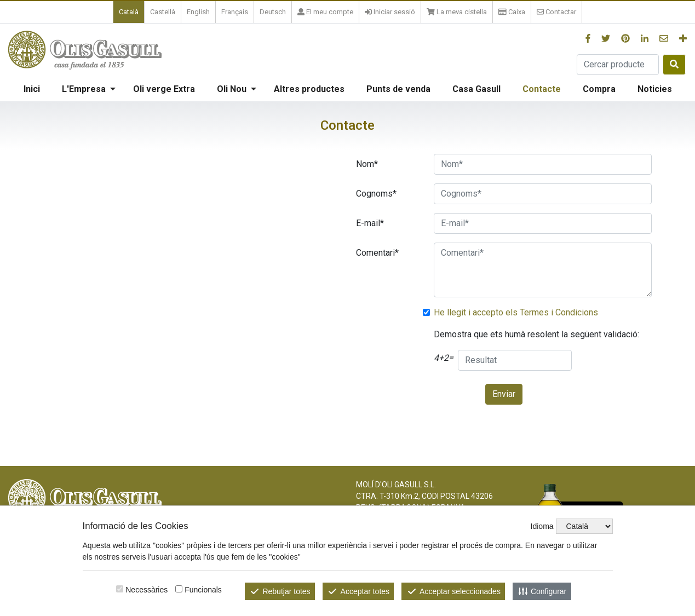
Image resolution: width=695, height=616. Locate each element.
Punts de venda (398, 89)
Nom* (367, 164)
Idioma (542, 526)
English (198, 12)
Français (235, 12)
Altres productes (309, 89)
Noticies (655, 89)
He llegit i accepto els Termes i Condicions (516, 312)
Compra (599, 89)
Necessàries (147, 590)
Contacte (542, 89)
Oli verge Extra (164, 89)
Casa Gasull (476, 89)
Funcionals (203, 590)
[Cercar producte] (618, 65)
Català (129, 12)
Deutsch (273, 12)
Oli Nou (232, 89)
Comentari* (377, 253)
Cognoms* (376, 194)
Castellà (163, 12)
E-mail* (370, 223)
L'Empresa (84, 89)
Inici (32, 89)
